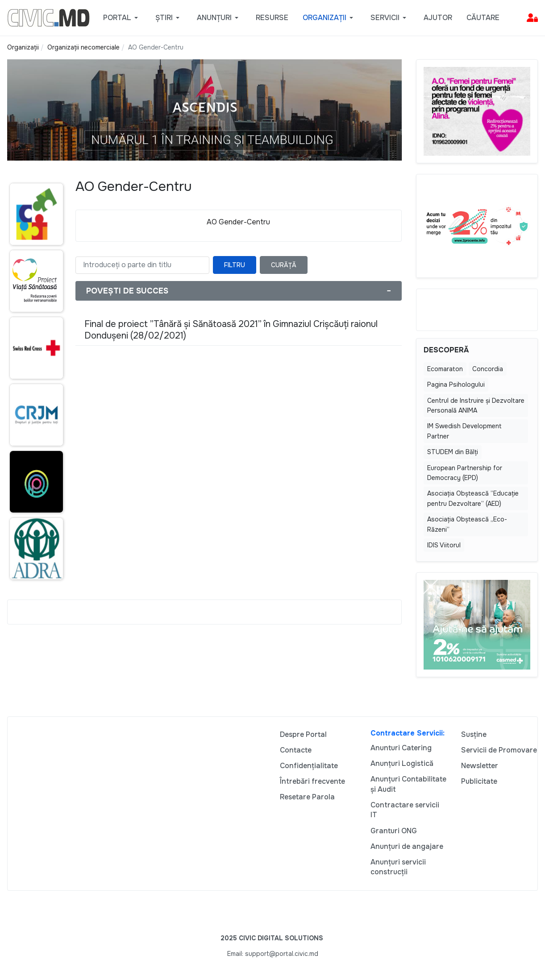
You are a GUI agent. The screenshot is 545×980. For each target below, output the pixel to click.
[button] (122, 18)
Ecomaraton (445, 369)
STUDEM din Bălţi (453, 452)
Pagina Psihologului (456, 385)
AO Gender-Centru (238, 222)
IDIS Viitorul (444, 545)
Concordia (488, 369)
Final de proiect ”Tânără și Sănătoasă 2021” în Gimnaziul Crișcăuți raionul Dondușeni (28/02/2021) (231, 330)
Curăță (284, 265)
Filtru (235, 265)
